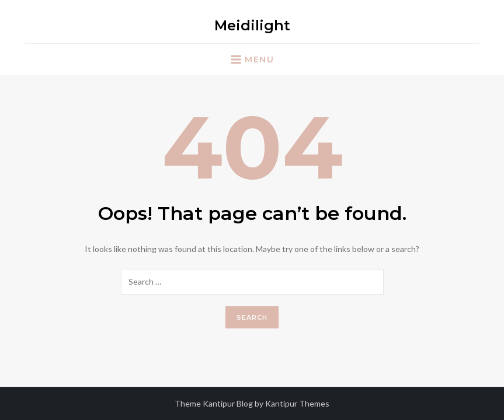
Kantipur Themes (297, 403)
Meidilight (252, 25)
